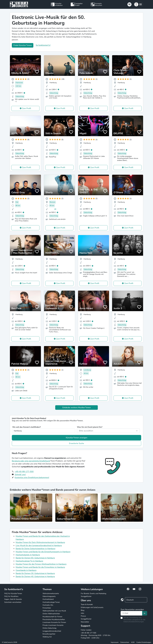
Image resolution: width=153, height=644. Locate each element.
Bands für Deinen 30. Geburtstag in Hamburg (35, 573)
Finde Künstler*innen (23, 45)
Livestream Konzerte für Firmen (54, 622)
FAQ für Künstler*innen (13, 593)
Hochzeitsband (48, 599)
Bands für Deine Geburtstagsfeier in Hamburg (35, 549)
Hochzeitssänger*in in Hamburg (29, 561)
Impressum (115, 642)
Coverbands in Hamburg (26, 570)
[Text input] (131, 613)
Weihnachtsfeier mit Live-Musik (54, 611)
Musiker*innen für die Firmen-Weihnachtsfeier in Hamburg (41, 564)
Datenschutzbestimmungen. (134, 622)
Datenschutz (125, 642)
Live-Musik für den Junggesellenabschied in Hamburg (39, 545)
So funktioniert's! (43, 45)
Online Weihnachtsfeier (51, 614)
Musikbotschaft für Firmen (52, 617)
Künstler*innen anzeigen (77, 438)
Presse (83, 616)
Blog (83, 610)
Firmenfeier (47, 608)
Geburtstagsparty (49, 596)
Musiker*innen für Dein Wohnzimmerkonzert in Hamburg (40, 542)
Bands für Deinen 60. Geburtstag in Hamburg (35, 558)
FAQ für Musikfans (11, 596)
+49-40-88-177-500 (24, 472)
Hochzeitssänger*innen (51, 602)
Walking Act (47, 637)
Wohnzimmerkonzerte (51, 593)
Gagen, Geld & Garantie (13, 599)
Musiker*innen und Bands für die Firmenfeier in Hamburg (40, 567)
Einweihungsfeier (49, 634)
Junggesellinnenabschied (52, 631)
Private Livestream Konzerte (53, 625)
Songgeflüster (86, 596)
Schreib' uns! (20, 475)
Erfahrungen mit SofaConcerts (92, 607)
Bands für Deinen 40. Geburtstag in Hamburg (35, 576)
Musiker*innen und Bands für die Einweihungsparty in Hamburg (43, 552)
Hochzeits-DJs (48, 605)
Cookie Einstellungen (144, 642)
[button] (138, 4)
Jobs (82, 613)
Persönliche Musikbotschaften (54, 619)
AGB (133, 642)
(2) (55, 209)
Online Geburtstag (49, 628)
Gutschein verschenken (13, 602)
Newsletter (85, 622)
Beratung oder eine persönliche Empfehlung (31, 461)
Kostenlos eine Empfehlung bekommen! (32, 478)
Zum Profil (27, 108)
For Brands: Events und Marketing (93, 593)
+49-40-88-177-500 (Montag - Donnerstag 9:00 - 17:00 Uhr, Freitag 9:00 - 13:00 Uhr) (96, 635)
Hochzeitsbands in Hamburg (28, 555)
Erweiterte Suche (77, 443)
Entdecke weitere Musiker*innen (77, 408)
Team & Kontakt (87, 604)
